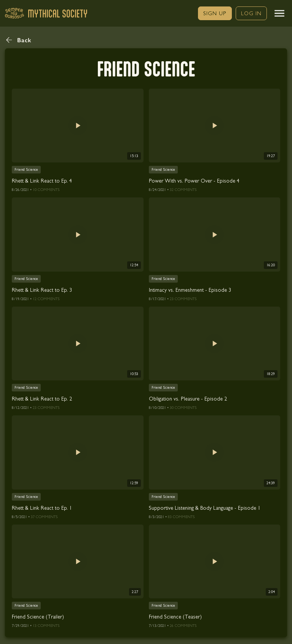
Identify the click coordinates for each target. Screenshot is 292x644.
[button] (279, 13)
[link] (215, 13)
